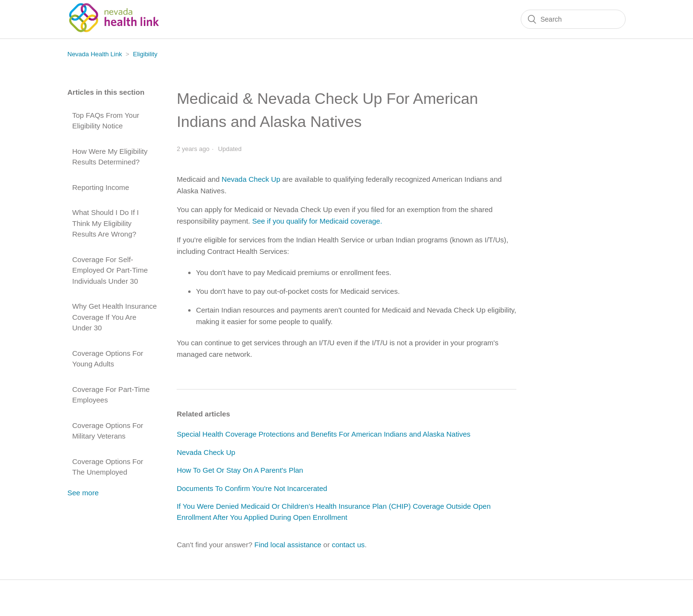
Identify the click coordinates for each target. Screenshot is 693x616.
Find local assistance (288, 545)
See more (83, 493)
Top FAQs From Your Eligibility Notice (106, 121)
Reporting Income (101, 187)
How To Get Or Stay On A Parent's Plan (240, 470)
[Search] (573, 19)
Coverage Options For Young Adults (108, 359)
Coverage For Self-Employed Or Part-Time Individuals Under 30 (110, 270)
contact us (348, 545)
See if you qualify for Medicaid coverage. (317, 221)
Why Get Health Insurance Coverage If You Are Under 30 (115, 317)
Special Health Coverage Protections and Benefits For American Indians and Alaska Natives (323, 434)
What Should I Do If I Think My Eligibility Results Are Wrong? (105, 223)
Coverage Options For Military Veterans (108, 431)
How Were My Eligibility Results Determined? (110, 157)
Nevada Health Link (95, 54)
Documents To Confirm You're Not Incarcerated (252, 488)
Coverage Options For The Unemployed (108, 467)
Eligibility (145, 54)
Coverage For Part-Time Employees (111, 395)
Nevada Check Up (251, 179)
